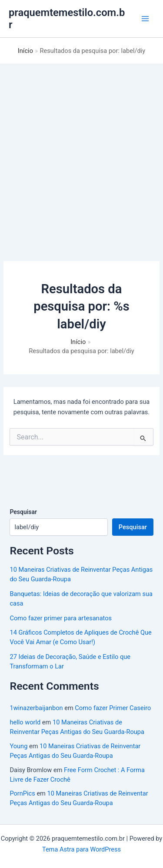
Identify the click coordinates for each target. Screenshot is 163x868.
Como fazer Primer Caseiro (113, 708)
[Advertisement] (81, 150)
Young (18, 746)
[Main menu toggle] (145, 19)
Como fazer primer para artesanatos (61, 618)
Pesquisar (23, 512)
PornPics (22, 793)
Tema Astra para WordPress (81, 849)
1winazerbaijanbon (36, 708)
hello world (25, 722)
